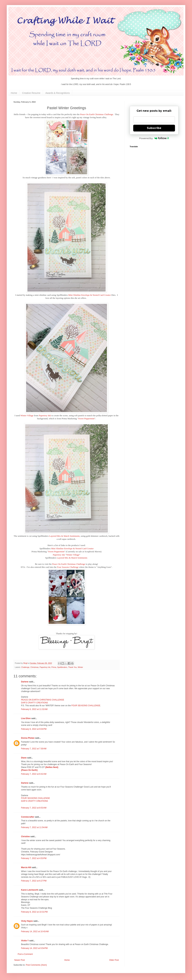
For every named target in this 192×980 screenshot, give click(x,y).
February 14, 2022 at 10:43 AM (35, 931)
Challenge (25, 667)
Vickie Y (25, 941)
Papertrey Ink (45, 415)
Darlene (25, 682)
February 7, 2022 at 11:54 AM (34, 827)
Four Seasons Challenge (68, 567)
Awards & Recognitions (58, 93)
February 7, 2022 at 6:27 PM (34, 881)
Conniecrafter (28, 817)
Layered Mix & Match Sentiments (64, 536)
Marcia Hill (26, 867)
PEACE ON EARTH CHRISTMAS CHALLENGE (43, 700)
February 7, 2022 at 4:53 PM (34, 858)
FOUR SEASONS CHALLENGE (86, 706)
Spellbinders (62, 667)
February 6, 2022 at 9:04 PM (34, 729)
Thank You (73, 667)
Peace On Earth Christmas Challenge (97, 114)
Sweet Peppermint (86, 419)
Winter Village (27, 415)
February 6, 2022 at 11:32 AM (34, 709)
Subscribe (154, 128)
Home (14, 93)
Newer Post (20, 960)
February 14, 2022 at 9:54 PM (34, 948)
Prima (54, 667)
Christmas (34, 667)
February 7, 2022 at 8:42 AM (34, 774)
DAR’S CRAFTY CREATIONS (35, 703)
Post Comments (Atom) (36, 965)
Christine (25, 837)
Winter (80, 667)
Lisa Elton (26, 718)
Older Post (114, 960)
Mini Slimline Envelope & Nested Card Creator (90, 295)
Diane (24, 758)
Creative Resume (31, 93)
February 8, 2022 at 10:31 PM (34, 912)
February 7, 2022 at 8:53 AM (34, 808)
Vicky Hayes (27, 921)
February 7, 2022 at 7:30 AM (34, 749)
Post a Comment (25, 954)
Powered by (154, 138)
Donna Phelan (28, 738)
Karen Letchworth (30, 890)
